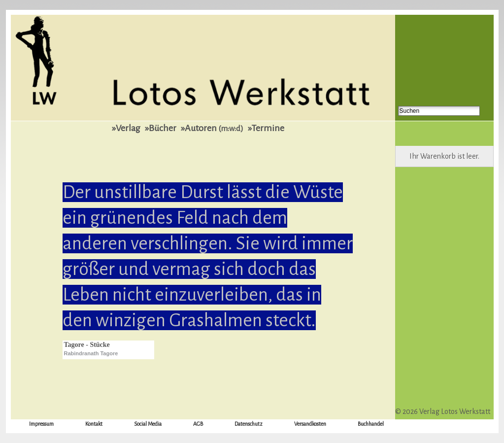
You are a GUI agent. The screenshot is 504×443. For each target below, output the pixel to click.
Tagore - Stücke (87, 345)
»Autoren (212, 128)
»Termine (266, 128)
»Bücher (161, 128)
